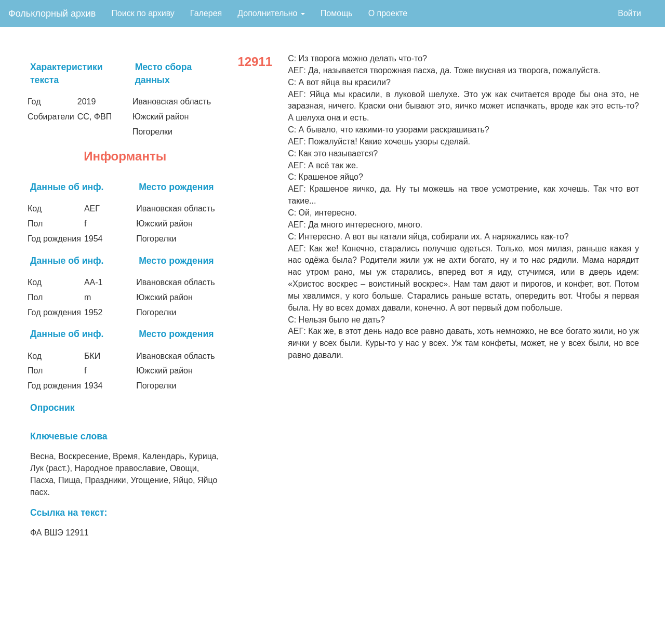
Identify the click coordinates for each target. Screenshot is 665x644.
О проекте (388, 13)
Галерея (206, 13)
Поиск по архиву (143, 13)
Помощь (337, 13)
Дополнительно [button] (271, 13)
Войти (629, 13)
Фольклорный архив (52, 14)
